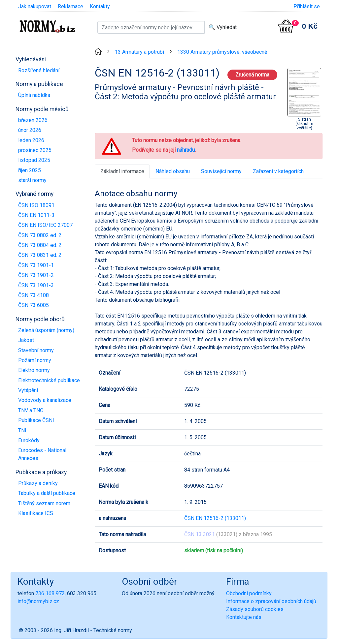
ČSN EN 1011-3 (36, 215)
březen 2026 (33, 120)
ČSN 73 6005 (34, 305)
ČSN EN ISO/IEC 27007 (45, 225)
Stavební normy (36, 350)
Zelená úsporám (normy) (46, 330)
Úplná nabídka (34, 95)
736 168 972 (50, 593)
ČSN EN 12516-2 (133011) (215, 518)
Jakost (26, 340)
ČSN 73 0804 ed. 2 (40, 245)
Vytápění (28, 390)
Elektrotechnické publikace (49, 380)
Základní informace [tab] (122, 171)
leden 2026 (31, 140)
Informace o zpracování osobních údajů (271, 601)
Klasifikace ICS (36, 513)
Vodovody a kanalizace (45, 400)
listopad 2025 (34, 160)
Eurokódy (29, 440)
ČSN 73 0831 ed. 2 (40, 255)
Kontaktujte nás (244, 617)
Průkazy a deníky (38, 483)
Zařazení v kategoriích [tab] (278, 171)
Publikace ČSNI (36, 420)
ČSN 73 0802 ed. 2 (40, 235)
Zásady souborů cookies (255, 609)
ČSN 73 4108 (34, 295)
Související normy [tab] (221, 171)
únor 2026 (30, 130)
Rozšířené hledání (39, 70)
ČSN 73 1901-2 (36, 275)
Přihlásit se (307, 6)
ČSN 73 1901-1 (36, 265)
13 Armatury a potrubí (139, 52)
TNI (22, 430)
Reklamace (70, 6)
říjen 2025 (30, 170)
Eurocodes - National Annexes (42, 454)
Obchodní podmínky (249, 593)
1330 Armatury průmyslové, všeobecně (222, 52)
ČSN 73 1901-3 (36, 285)
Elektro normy (34, 370)
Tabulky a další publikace (47, 493)
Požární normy (35, 360)
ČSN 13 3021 (200, 534)
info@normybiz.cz (38, 601)
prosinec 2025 (35, 150)
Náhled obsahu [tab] (173, 171)
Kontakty (100, 6)
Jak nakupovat (35, 6)
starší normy (32, 180)
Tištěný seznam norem (44, 503)
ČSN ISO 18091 (36, 205)
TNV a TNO (31, 410)
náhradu (186, 150)
